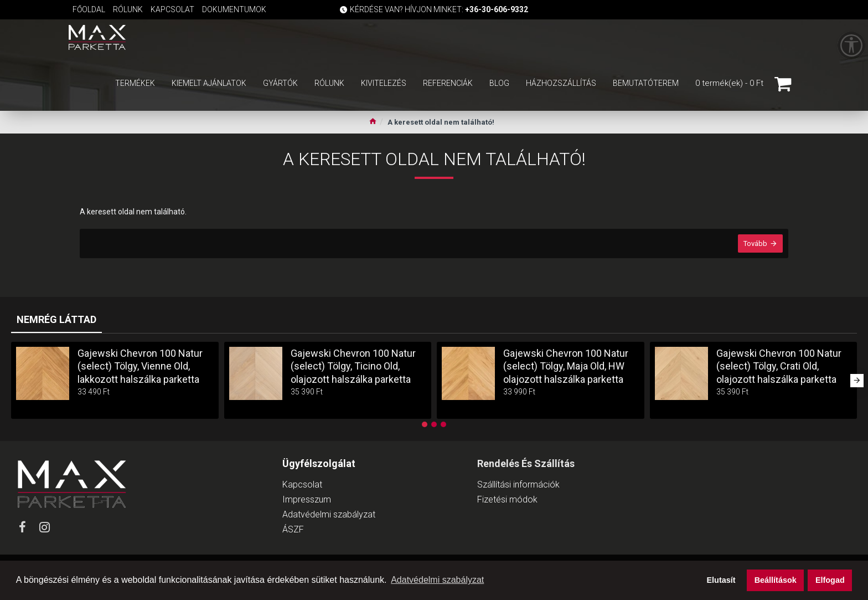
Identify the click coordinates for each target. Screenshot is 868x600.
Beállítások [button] (776, 580)
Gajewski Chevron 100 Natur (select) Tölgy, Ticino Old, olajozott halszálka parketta (353, 366)
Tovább (755, 243)
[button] (857, 381)
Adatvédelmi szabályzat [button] (437, 580)
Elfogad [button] (830, 580)
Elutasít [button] (721, 580)
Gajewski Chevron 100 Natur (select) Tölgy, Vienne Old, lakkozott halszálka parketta (140, 366)
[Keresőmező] (438, 37)
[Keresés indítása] (554, 37)
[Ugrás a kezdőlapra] (373, 122)
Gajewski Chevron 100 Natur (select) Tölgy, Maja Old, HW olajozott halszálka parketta (566, 366)
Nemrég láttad (56, 319)
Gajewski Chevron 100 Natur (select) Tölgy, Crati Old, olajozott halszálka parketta (779, 366)
